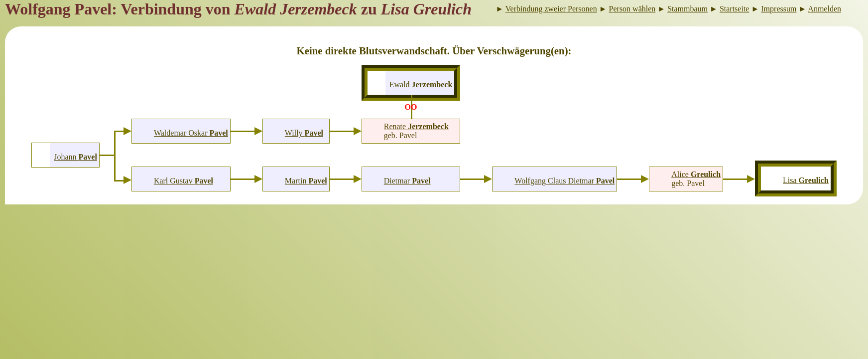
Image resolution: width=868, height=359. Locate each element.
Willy (304, 133)
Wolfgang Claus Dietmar (564, 181)
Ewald (421, 85)
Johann (75, 157)
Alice (696, 174)
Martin (306, 181)
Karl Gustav (184, 181)
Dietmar (407, 181)
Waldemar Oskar (191, 133)
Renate (416, 126)
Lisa (806, 180)
